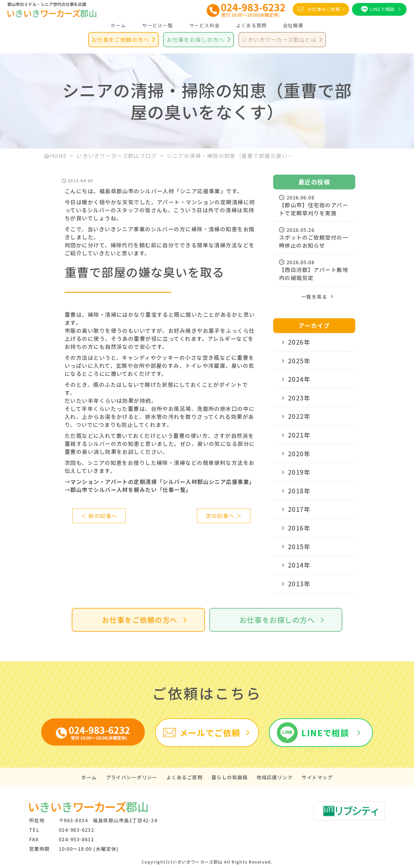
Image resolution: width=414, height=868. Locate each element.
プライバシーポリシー (132, 777)
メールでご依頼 (210, 733)
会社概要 (293, 25)
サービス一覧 (157, 25)
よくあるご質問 (184, 777)
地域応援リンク (275, 777)
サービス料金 (205, 25)
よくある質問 (251, 25)
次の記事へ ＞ (224, 516)
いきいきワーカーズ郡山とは (279, 39)
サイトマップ (317, 777)
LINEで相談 (382, 9)
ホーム (118, 25)
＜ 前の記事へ (99, 516)
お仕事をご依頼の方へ (120, 39)
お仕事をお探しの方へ (195, 39)
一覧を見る (314, 297)
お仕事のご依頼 (324, 9)
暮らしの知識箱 (230, 777)
